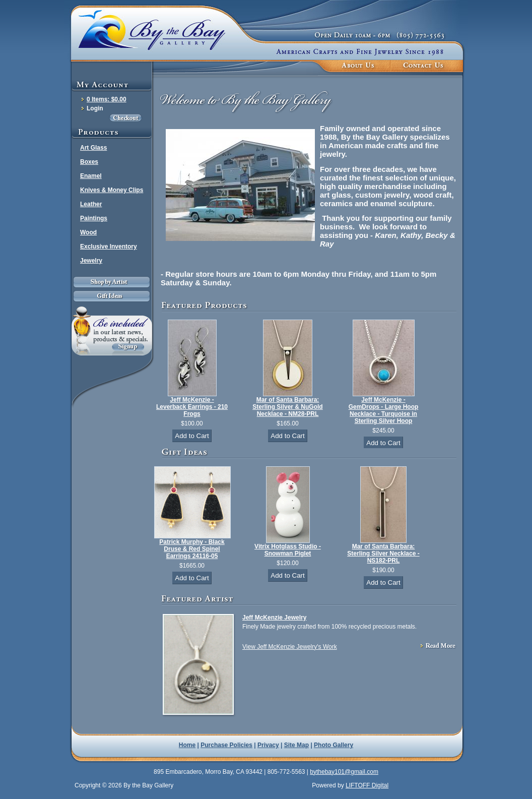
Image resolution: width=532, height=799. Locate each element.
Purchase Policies (226, 745)
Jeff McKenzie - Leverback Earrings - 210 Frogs (192, 407)
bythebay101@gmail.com (344, 772)
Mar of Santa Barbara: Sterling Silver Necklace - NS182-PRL (383, 554)
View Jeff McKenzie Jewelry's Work (290, 647)
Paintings (94, 218)
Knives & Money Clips (112, 190)
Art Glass (93, 148)
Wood (88, 232)
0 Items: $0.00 (107, 99)
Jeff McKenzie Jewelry (274, 618)
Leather (91, 204)
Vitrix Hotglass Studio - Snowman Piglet (288, 550)
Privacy (268, 745)
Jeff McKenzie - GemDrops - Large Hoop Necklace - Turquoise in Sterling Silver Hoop (384, 410)
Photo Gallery (334, 745)
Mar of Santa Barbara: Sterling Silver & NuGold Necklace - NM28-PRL (287, 407)
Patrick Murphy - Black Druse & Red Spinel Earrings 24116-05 (192, 549)
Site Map (296, 745)
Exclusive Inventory (109, 247)
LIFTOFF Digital (367, 785)
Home (187, 745)
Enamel (91, 176)
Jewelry (91, 261)
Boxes (89, 162)
